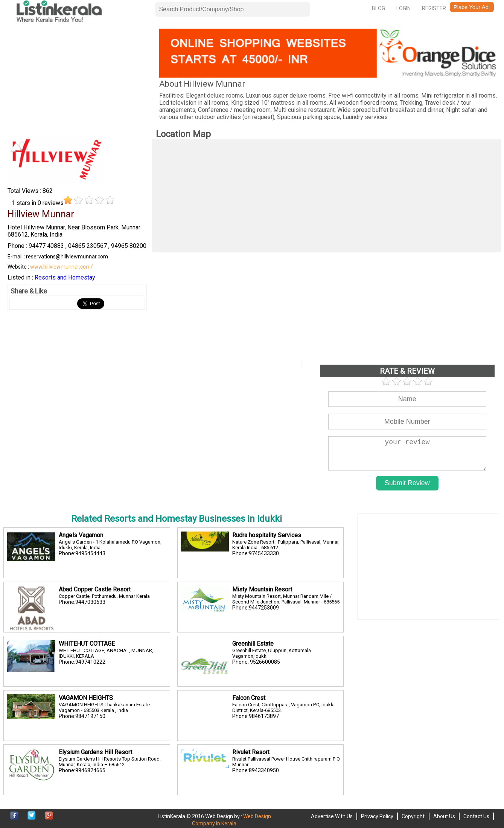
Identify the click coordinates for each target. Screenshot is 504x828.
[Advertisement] (77, 81)
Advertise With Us (332, 816)
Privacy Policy (377, 816)
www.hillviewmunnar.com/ (62, 267)
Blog (378, 8)
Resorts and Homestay (65, 277)
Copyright (413, 816)
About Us (444, 816)
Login (404, 8)
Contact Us (476, 816)
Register (434, 8)
